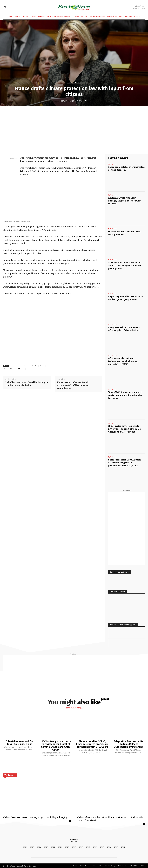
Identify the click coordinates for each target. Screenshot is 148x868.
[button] (5, 7)
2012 (123, 847)
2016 (95, 847)
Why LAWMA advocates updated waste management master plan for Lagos (125, 395)
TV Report (10, 775)
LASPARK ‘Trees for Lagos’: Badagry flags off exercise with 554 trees (125, 201)
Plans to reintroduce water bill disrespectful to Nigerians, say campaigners (73, 385)
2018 (81, 847)
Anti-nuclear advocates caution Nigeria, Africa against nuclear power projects (125, 266)
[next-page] (76, 762)
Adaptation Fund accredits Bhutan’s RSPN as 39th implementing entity (129, 744)
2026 (25, 847)
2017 (88, 847)
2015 (102, 847)
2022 (53, 847)
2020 (67, 847)
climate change (16, 366)
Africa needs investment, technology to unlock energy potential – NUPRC (123, 361)
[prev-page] (71, 762)
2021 (60, 847)
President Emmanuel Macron (14, 369)
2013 (116, 847)
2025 (32, 847)
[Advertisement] (74, 126)
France (42, 366)
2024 (39, 847)
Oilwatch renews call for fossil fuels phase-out (19, 743)
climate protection (31, 366)
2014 (109, 847)
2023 (46, 847)
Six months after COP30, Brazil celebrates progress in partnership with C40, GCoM (124, 463)
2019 (74, 847)
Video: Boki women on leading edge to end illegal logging (35, 817)
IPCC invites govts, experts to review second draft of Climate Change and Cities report (124, 429)
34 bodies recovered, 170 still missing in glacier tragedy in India (27, 384)
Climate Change (74, 82)
